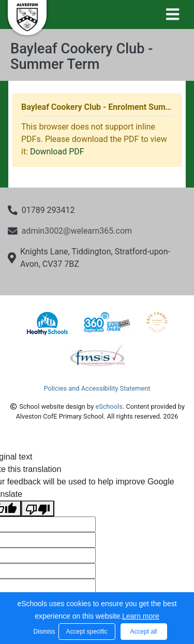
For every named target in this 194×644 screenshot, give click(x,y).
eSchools (109, 406)
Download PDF (57, 152)
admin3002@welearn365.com (77, 231)
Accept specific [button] (86, 632)
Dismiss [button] (43, 632)
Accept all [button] (143, 632)
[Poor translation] (38, 509)
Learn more (141, 616)
